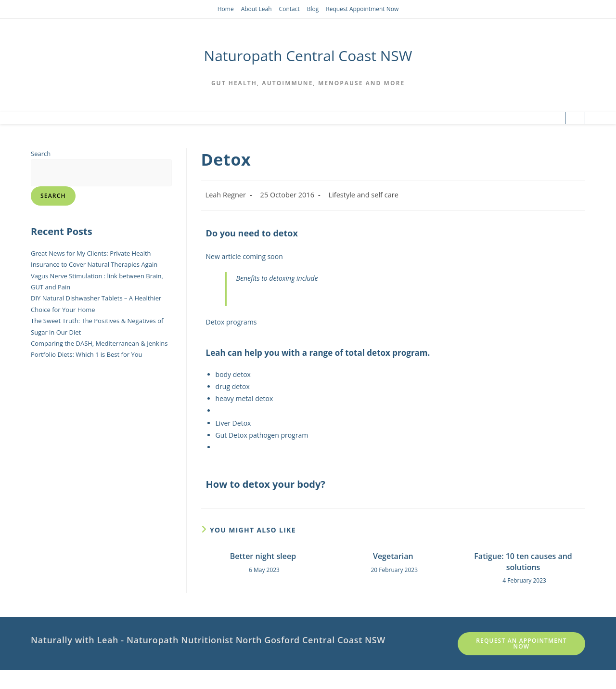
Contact (289, 9)
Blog (313, 9)
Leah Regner (226, 195)
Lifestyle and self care (364, 195)
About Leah (257, 9)
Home (226, 9)
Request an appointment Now (521, 643)
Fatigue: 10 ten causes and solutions (523, 561)
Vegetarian (393, 556)
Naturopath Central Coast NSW (308, 56)
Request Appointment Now (362, 9)
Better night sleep (263, 556)
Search (41, 154)
